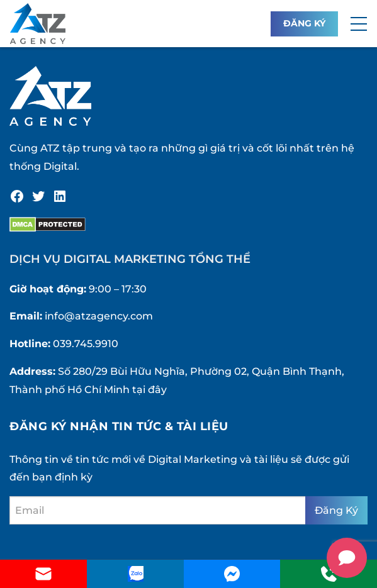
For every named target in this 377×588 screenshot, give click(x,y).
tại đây (149, 390)
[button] (359, 24)
